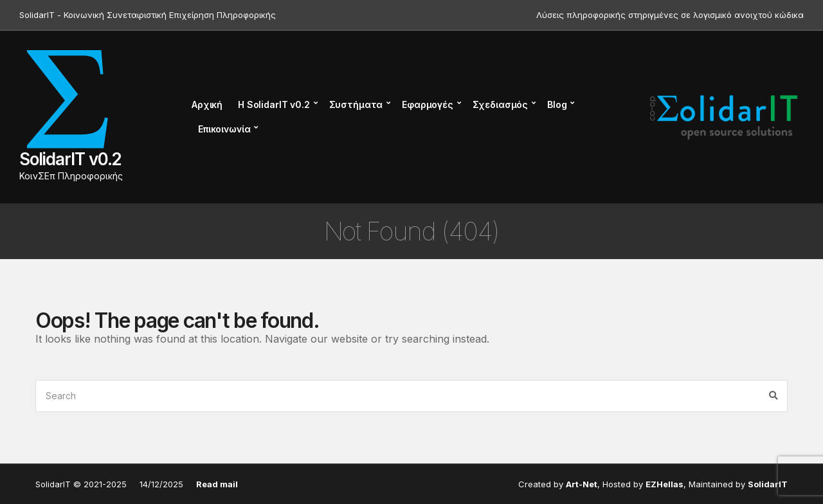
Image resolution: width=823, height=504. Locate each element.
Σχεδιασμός (501, 104)
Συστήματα (356, 104)
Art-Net (582, 484)
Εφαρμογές (428, 104)
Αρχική (207, 104)
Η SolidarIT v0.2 (274, 104)
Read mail (217, 484)
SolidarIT (768, 484)
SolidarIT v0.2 (70, 159)
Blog (557, 104)
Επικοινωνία (224, 129)
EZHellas (665, 484)
